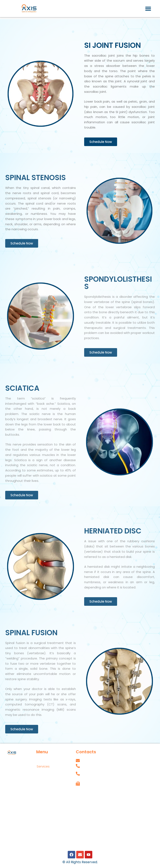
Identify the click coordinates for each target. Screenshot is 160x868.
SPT (79, 804)
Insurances (45, 791)
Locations (46, 773)
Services (45, 766)
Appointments (48, 779)
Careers (82, 795)
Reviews (43, 798)
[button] (148, 8)
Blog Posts (45, 804)
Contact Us (45, 785)
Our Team (44, 810)
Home (41, 760)
